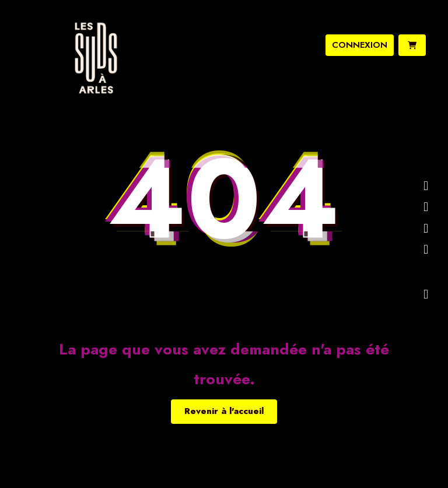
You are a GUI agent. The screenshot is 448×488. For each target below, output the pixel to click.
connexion (360, 45)
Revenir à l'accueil (224, 411)
